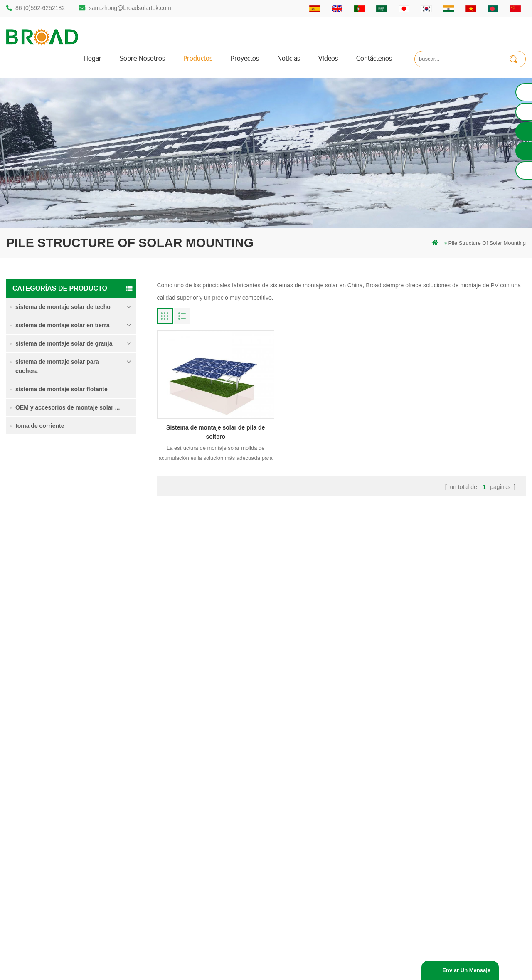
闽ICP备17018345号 (353, 961)
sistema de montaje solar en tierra (62, 325)
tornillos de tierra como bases (208, 909)
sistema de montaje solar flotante (62, 389)
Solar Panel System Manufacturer (380, 970)
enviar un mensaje (466, 970)
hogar (92, 58)
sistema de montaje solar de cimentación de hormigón (97, 639)
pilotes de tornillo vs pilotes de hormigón (220, 824)
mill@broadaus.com (46, 881)
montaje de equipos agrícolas (208, 895)
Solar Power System (247, 970)
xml (312, 866)
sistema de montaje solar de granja (64, 343)
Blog (313, 838)
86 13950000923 (42, 848)
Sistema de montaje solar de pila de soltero (98, 497)
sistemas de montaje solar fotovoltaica (218, 838)
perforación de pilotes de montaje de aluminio (227, 810)
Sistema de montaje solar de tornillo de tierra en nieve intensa (98, 592)
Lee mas (78, 515)
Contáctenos (374, 58)
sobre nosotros (142, 58)
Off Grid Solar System (192, 970)
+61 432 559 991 (42, 899)
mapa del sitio (324, 852)
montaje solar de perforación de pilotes (219, 781)
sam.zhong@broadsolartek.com (130, 8)
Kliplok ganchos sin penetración (90, 685)
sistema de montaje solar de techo (63, 307)
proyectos (245, 58)
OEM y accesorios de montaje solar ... (68, 407)
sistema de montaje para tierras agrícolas (97, 544)
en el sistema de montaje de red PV (215, 852)
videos (328, 58)
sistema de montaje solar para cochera (57, 366)
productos (198, 58)
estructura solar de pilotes (203, 796)
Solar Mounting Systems (306, 970)
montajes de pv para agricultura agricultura (224, 866)
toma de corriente (40, 426)
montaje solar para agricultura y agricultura (224, 880)
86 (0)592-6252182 (40, 8)
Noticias (289, 58)
